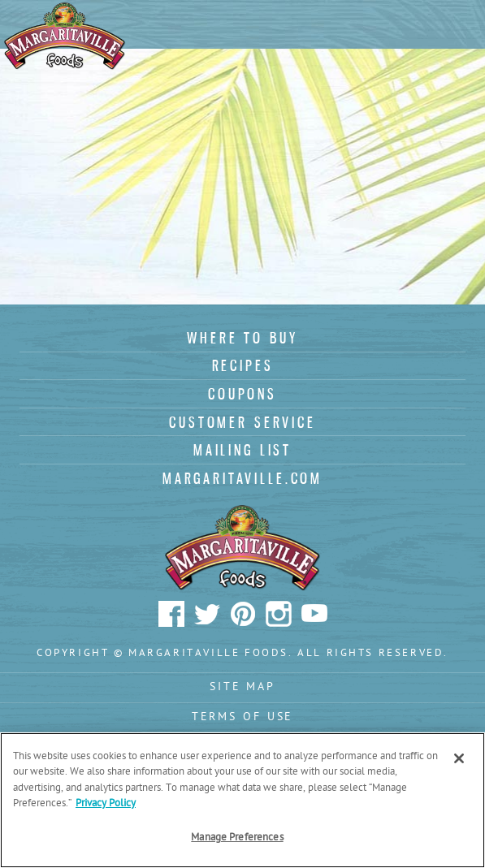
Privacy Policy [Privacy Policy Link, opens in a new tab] (106, 803)
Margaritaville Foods (65, 36)
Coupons (242, 394)
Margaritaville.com (242, 478)
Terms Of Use (243, 717)
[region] (242, 800)
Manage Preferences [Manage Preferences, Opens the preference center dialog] (237, 838)
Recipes (243, 365)
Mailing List (242, 450)
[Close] (459, 758)
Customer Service (242, 422)
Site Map (242, 687)
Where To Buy (242, 338)
